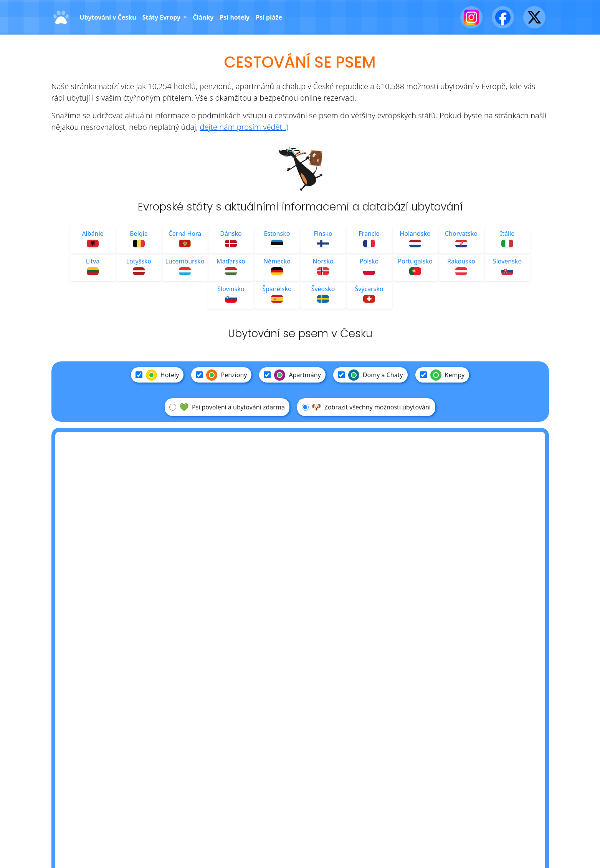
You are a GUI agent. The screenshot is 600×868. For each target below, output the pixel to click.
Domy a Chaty (370, 375)
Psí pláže (269, 17)
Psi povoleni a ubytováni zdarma (227, 407)
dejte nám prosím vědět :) (244, 127)
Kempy (442, 375)
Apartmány (292, 375)
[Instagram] (471, 17)
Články (203, 17)
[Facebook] (503, 17)
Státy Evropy (162, 17)
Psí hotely (235, 17)
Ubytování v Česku (108, 17)
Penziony (221, 375)
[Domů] (61, 17)
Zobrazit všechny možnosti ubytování (366, 407)
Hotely (157, 375)
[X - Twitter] (534, 17)
